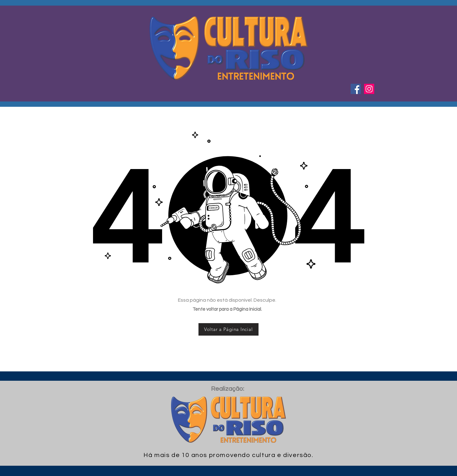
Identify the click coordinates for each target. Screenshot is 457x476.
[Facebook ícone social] (356, 89)
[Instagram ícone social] (369, 89)
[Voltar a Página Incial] (228, 329)
